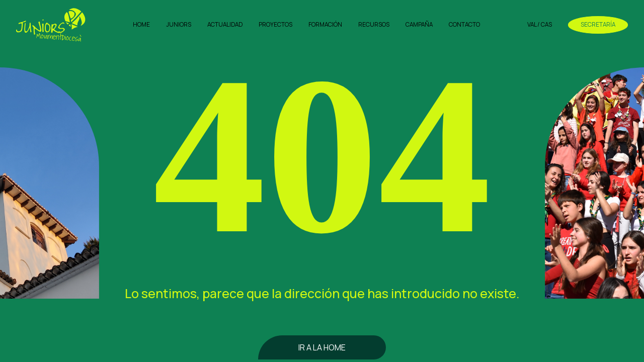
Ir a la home (322, 347)
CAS (546, 24)
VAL (532, 24)
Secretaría (598, 24)
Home (141, 24)
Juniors (179, 24)
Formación (325, 24)
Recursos (374, 24)
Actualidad (225, 24)
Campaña (419, 24)
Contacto (464, 24)
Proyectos (275, 24)
